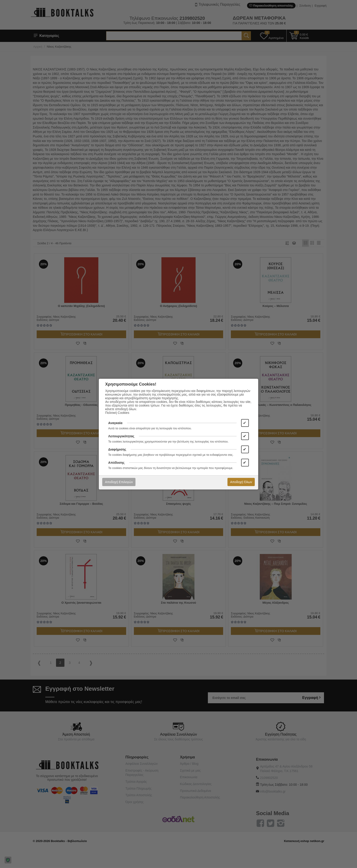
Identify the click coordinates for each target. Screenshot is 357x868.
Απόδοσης (116, 463)
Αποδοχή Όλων (241, 482)
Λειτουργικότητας (121, 436)
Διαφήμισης (117, 449)
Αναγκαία (115, 423)
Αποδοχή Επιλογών (119, 482)
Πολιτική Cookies (117, 413)
